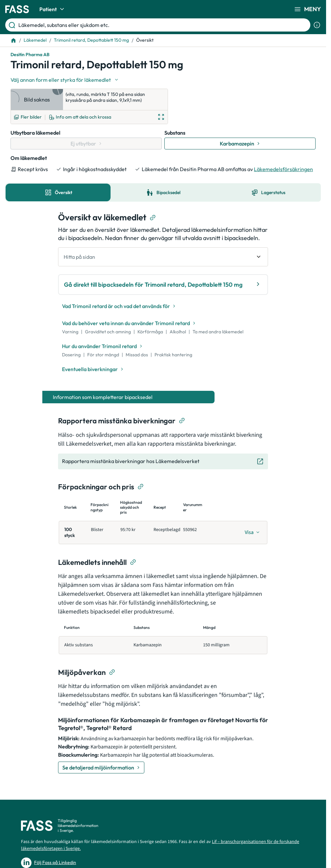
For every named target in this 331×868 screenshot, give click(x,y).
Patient (53, 9)
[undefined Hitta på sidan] (163, 257)
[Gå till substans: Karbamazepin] (240, 144)
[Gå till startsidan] (17, 9)
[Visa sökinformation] (317, 25)
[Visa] (252, 532)
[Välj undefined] (65, 80)
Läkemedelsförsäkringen (283, 169)
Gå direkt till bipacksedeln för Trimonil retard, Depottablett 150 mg (163, 284)
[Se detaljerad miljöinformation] (101, 768)
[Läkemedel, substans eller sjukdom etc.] (163, 25)
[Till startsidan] (13, 40)
